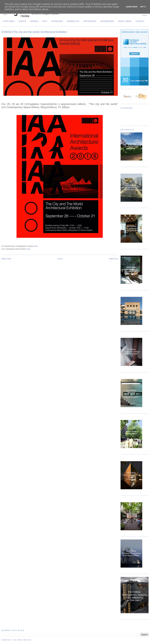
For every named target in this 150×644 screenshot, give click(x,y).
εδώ (36, 246)
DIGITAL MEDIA (125, 21)
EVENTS (22, 21)
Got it (143, 7)
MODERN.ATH (73, 21)
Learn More (132, 7)
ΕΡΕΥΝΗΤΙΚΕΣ (90, 21)
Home (60, 259)
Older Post (113, 259)
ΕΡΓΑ (45, 21)
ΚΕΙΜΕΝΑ (34, 21)
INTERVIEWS (57, 21)
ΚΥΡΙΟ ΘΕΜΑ (9, 21)
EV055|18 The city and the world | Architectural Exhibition (34, 32)
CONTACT (140, 21)
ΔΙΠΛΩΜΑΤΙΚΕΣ (107, 21)
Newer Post (6, 259)
